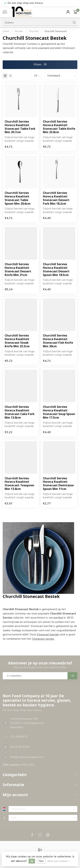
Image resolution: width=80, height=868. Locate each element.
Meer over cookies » (58, 861)
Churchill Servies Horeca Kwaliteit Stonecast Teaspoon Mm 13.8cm (19, 484)
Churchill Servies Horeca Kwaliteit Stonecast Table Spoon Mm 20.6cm (18, 198)
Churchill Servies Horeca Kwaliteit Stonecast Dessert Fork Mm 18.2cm (56, 198)
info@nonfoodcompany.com (27, 757)
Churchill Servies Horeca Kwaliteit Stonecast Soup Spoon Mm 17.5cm (59, 412)
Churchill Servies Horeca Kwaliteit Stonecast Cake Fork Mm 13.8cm (20, 412)
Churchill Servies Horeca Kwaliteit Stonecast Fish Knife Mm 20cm (58, 341)
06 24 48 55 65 (20, 747)
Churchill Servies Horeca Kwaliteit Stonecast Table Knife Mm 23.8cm (59, 127)
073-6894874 (19, 737)
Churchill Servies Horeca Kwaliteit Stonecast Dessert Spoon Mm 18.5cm (56, 269)
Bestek (19, 31)
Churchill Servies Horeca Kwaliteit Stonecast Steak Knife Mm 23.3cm (17, 341)
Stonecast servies (43, 639)
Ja (32, 861)
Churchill (34, 31)
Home (6, 31)
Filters (40, 65)
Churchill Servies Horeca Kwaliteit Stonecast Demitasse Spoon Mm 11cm (58, 484)
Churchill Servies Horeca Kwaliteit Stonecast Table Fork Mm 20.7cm (20, 127)
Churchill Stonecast (55, 31)
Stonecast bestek (48, 635)
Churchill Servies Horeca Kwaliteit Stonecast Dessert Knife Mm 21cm (18, 269)
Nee (41, 861)
